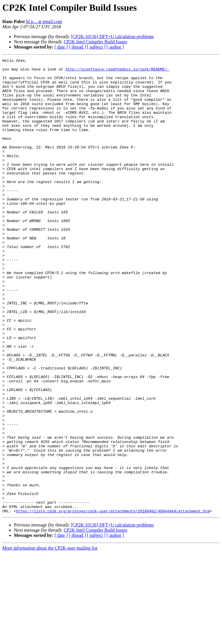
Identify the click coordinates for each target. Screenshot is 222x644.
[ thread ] (77, 47)
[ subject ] (96, 47)
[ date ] (61, 47)
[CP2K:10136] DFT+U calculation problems (112, 37)
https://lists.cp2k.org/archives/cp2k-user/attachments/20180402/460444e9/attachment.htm (113, 602)
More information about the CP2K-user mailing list (50, 639)
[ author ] (115, 47)
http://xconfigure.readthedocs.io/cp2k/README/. (117, 72)
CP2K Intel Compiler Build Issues (95, 42)
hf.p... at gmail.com (44, 22)
